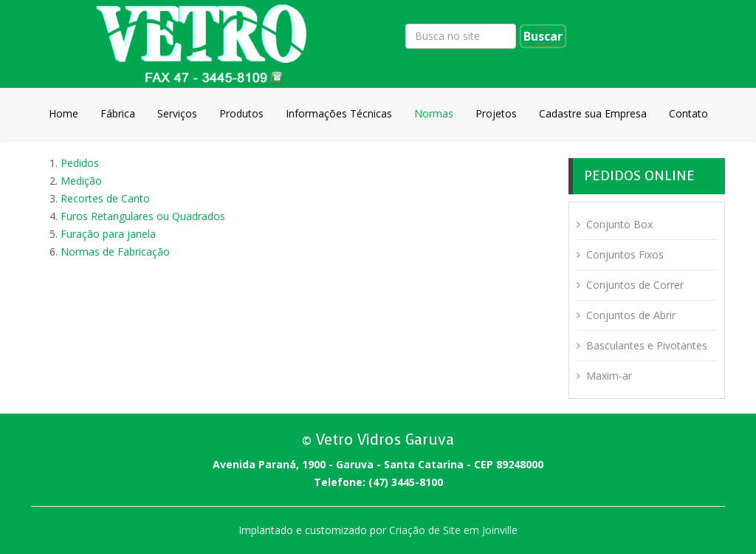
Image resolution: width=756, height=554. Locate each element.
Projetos (496, 113)
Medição (81, 181)
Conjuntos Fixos (625, 254)
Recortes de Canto (105, 198)
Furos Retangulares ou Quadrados (143, 216)
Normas (434, 113)
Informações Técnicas (339, 113)
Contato (688, 113)
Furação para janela (108, 234)
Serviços (177, 113)
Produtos (241, 113)
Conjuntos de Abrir (631, 315)
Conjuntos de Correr (635, 285)
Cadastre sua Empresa (593, 113)
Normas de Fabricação (115, 252)
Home (63, 113)
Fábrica (118, 113)
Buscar (543, 36)
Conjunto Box (619, 224)
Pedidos (80, 163)
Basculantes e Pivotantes (647, 345)
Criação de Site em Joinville (453, 530)
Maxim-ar (609, 376)
